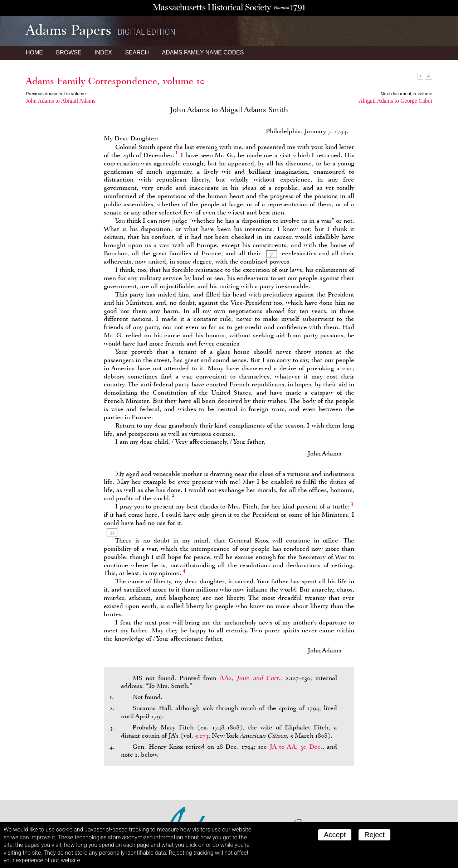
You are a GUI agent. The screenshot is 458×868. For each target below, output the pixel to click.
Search (137, 52)
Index (103, 52)
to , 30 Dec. (296, 747)
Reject (374, 835)
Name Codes (203, 52)
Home (34, 52)
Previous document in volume (56, 94)
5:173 (202, 736)
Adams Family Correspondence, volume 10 (115, 81)
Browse (69, 52)
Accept (335, 835)
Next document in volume (406, 94)
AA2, (253, 678)
